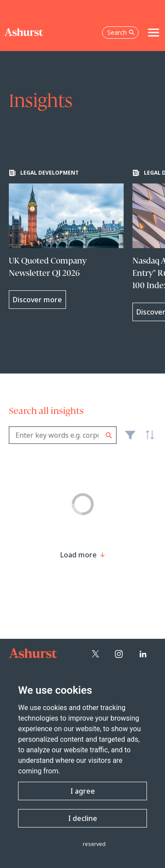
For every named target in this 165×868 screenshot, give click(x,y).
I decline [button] (83, 818)
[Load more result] (79, 555)
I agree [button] (83, 791)
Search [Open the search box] (121, 32)
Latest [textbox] (147, 440)
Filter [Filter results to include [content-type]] (130, 439)
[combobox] (63, 435)
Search (109, 435)
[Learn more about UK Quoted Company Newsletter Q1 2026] (66, 239)
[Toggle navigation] (154, 33)
